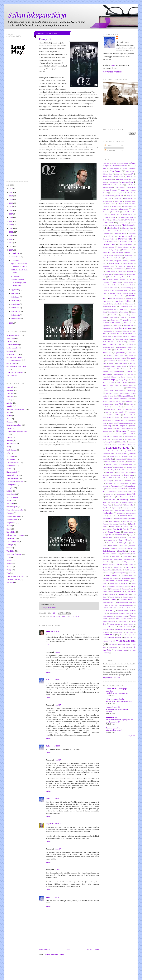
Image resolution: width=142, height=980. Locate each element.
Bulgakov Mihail (109, 217)
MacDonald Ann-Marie (111, 418)
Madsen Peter (107, 420)
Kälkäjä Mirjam (124, 380)
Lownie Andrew (117, 407)
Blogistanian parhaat (14, 425)
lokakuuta (15, 260)
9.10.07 (57, 631)
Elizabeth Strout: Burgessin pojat (117, 693)
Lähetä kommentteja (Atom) (54, 954)
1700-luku (10, 394)
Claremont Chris (128, 228)
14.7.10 (56, 897)
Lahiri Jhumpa (122, 382)
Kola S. (111, 364)
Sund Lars (129, 567)
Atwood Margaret (111, 190)
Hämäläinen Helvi (109, 307)
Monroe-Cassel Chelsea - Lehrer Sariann (124, 445)
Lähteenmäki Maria (115, 415)
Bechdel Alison (107, 201)
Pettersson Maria (120, 494)
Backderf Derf (129, 193)
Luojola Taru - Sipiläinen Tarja (126, 409)
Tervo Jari (125, 583)
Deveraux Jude (125, 239)
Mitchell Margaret (130, 439)
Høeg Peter (123, 309)
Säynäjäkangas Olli (120, 573)
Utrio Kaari (108, 610)
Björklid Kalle (124, 204)
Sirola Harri (122, 551)
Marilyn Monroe (12, 497)
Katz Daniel (122, 342)
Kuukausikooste (12, 478)
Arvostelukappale (13, 335)
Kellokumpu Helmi (109, 347)
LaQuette (111, 382)
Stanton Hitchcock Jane (111, 565)
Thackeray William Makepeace (118, 586)
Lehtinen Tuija (131, 391)
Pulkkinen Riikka (110, 500)
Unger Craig (114, 605)
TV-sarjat (10, 545)
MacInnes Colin (128, 418)
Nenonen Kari (131, 462)
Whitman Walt (107, 641)
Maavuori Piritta (128, 415)
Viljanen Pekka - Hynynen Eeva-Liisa (122, 619)
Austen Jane (125, 190)
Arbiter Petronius (121, 187)
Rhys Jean (113, 516)
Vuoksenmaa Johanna (122, 630)
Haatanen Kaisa (119, 274)
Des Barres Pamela (125, 236)
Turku (9, 557)
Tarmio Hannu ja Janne (129, 578)
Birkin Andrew (111, 204)
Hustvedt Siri (107, 304)
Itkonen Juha (124, 312)
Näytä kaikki (132, 736)
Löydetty (10, 351)
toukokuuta (16, 304)
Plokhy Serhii (109, 497)
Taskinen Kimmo (123, 581)
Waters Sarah (124, 635)
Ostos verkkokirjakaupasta (16, 366)
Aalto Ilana (106, 163)
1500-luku (10, 387)
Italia (8, 453)
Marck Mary (107, 426)
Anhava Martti (119, 185)
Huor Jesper (107, 301)
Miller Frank (107, 439)
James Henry (114, 317)
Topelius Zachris (124, 594)
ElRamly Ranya (118, 252)
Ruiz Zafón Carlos (128, 521)
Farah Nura (108, 261)
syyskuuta (15, 290)
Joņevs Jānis (106, 326)
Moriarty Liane (121, 453)
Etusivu (69, 949)
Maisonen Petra (119, 420)
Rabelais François (128, 502)
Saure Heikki (132, 537)
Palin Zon (50, 631)
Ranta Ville (129, 505)
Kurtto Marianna (127, 377)
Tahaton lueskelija (113, 728)
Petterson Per (109, 494)
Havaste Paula (107, 285)
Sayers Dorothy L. (127, 540)
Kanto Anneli (128, 334)
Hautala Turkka (128, 282)
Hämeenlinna (11, 443)
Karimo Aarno (107, 336)
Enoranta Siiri (129, 255)
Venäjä (9, 570)
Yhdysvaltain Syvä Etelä (15, 576)
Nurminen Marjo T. (111, 470)
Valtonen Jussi (114, 613)
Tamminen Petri (108, 578)
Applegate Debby (108, 187)
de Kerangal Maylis (121, 650)
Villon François (124, 621)
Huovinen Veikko (123, 301)
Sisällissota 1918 (13, 542)
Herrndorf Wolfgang (127, 288)
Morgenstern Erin (108, 454)
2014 (11, 225)
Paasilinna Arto (111, 483)
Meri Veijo (106, 437)
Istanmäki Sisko (113, 312)
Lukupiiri (10, 488)
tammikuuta (16, 319)
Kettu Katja (107, 353)
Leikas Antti (124, 393)
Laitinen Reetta (128, 385)
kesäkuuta (15, 300)
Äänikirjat (10, 582)
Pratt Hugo (120, 497)
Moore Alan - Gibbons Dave (112, 451)
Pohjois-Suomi (12, 519)
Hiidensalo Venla (122, 290)
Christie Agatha (129, 225)
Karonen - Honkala (130, 336)
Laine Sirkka (114, 385)
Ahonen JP (129, 174)
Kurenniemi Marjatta (110, 377)
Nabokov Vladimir (111, 462)
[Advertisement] (76, 973)
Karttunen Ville (110, 339)
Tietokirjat (10, 551)
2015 (11, 221)
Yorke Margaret (114, 647)
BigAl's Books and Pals (115, 699)
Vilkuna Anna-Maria (109, 621)
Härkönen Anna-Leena (110, 309)
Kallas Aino (126, 331)
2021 (11, 207)
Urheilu (9, 564)
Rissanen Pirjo (108, 519)
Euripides (119, 258)
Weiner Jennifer (115, 638)
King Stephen (129, 355)
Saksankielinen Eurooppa (16, 535)
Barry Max (130, 196)
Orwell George (107, 481)
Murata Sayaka (108, 459)
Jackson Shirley (114, 315)
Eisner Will (107, 252)
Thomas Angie (115, 589)
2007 (11, 250)
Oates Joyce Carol (122, 473)
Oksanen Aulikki (116, 475)
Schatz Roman (112, 543)
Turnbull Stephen (128, 597)
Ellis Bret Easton (108, 255)
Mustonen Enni (120, 459)
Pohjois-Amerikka (13, 516)
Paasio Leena (124, 483)
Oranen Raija (130, 478)
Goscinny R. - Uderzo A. (125, 266)
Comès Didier (107, 234)
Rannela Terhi (118, 505)
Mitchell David (118, 439)
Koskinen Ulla (107, 372)
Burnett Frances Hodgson (126, 217)
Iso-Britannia (11, 450)
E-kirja (9, 428)
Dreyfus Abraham (108, 247)
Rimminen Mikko (126, 516)
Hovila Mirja (130, 299)
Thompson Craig (127, 589)
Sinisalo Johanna (109, 551)
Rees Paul (120, 513)
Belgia (9, 419)
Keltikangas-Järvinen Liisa (125, 347)
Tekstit (108, 146)
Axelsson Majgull (116, 193)
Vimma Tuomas (115, 624)
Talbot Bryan (111, 575)
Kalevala (118, 331)
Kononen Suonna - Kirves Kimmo (116, 366)
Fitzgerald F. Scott (121, 261)
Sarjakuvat (10, 538)
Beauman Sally (129, 198)
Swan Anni (108, 573)
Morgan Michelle (128, 451)
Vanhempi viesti (93, 949)
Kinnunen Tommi (120, 358)
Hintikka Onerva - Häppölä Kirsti (122, 293)
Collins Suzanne (128, 231)
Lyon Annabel (119, 412)
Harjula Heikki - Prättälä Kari (119, 280)
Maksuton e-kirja (13, 354)
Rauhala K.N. (107, 510)
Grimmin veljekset (119, 269)
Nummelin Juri (107, 467)
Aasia (9, 400)
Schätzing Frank (124, 543)
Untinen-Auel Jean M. (111, 608)
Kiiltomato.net (111, 717)
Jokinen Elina (128, 323)
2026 (11, 189)
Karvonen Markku (123, 339)
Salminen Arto (121, 535)
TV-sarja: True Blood (48, 607)
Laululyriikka (11, 485)
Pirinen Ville (131, 494)
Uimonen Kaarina (123, 602)
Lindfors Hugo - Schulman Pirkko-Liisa (115, 399)
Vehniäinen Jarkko (121, 616)
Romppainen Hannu (121, 519)
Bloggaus (10, 422)
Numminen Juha (131, 467)
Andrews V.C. (107, 185)
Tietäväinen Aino (119, 592)
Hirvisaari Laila (107, 296)
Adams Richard (114, 169)
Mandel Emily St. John (126, 423)
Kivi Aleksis (131, 358)
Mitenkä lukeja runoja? (114, 730)
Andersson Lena (127, 182)
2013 (11, 228)
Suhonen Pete (118, 567)
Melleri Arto (121, 431)
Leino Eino (113, 396)
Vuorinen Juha (117, 632)
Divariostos (11, 338)
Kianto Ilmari (132, 353)
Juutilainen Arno (128, 326)
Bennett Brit (118, 201)
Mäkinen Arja (131, 459)
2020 (11, 210)
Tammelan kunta (127, 575)
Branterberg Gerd (128, 207)
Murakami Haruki (127, 456)
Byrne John (106, 220)
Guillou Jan (121, 271)
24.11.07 (58, 849)
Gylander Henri (107, 274)
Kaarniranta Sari (108, 331)
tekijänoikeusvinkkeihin (112, 677)
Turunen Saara (127, 600)
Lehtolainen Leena (111, 393)
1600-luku (10, 390)
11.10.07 (58, 824)
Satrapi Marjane (120, 537)
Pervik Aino (132, 492)
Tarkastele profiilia (112, 72)
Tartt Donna (110, 581)
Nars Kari (122, 462)
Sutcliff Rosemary (130, 570)
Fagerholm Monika (130, 258)
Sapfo (131, 535)
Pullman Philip (123, 500)
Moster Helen (114, 456)
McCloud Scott (108, 431)
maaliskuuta (16, 311)
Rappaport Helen (128, 508)
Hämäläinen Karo (127, 307)
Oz (51, 616)
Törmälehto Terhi (109, 602)
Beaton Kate (118, 198)
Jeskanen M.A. (114, 320)
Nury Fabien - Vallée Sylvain (127, 470)
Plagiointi (10, 513)
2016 (11, 217)
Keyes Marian (120, 353)
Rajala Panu (107, 505)
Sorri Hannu (117, 562)
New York (10, 504)
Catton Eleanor (115, 225)
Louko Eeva (106, 407)
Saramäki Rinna (108, 537)
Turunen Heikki (109, 600)
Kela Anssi (129, 345)
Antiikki (9, 406)
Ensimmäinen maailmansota (17, 431)
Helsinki (10, 440)
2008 (11, 246)
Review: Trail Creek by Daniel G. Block (120, 701)
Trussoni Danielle (115, 597)
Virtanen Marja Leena (109, 627)
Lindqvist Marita (128, 401)
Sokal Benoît (128, 556)
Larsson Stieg (131, 388)
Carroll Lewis (123, 223)
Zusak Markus (126, 647)
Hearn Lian (117, 285)
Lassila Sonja (109, 391)
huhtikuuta (16, 308)
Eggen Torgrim (115, 250)
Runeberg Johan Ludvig (110, 524)
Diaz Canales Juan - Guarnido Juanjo (118, 242)
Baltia (9, 412)
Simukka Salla (129, 548)
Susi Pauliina (118, 570)
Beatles (9, 416)
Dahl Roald (132, 234)
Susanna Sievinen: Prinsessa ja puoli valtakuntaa (18, 282)
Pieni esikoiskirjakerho (15, 372)
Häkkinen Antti (129, 304)
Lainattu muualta (13, 345)
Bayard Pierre (107, 198)
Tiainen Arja (107, 592)
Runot (9, 529)
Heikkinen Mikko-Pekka (110, 288)
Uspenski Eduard (128, 608)
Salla (48, 680)
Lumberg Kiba (110, 409)
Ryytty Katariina (115, 527)
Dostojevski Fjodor (126, 244)
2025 (11, 192)
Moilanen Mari (122, 442)
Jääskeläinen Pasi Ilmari (124, 328)
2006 (11, 323)
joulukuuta (16, 253)
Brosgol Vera (115, 215)
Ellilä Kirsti (129, 252)
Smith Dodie (126, 554)
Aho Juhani (115, 171)
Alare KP (130, 177)
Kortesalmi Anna (128, 369)
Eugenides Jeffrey (108, 258)
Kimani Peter (119, 355)
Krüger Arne (129, 372)
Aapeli (114, 163)
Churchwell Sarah (113, 228)
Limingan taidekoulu (126, 396)
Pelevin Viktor (122, 489)
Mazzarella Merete (128, 428)
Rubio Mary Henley (115, 521)
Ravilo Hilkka (108, 513)
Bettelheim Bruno (130, 201)
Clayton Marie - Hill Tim (111, 231)
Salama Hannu (129, 532)
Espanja (9, 437)
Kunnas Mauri (118, 374)
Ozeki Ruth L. (119, 481)
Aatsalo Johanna (123, 163)
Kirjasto (9, 342)
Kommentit (110, 150)
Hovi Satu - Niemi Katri (116, 299)
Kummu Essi (107, 374)
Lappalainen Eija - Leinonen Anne (113, 388)
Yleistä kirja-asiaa (13, 579)
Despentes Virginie (109, 239)
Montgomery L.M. (117, 448)
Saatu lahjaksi (12, 375)
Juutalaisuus (11, 459)
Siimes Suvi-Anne (116, 548)
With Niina (112, 645)
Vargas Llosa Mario (127, 613)
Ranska (9, 526)
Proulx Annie (132, 497)
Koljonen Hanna (121, 364)
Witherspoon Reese (123, 645)
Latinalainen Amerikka (15, 481)
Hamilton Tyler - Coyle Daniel (117, 277)
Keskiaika (10, 469)
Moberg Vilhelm (110, 442)
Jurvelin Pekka (117, 326)
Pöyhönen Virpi (114, 502)
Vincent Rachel (128, 624)
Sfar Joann (112, 546)
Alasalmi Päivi (108, 179)
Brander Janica (116, 207)
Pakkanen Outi (116, 486)
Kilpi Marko (109, 355)
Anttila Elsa (130, 185)
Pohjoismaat (11, 522)
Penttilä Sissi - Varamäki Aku (117, 492)
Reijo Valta (50, 824)
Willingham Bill (126, 640)
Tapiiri (117, 578)
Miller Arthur (129, 437)
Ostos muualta (12, 363)
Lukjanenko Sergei (130, 407)
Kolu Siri (133, 364)
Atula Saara (132, 187)
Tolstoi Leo (112, 594)
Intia (8, 447)
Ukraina (9, 560)
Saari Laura (106, 529)
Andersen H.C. (114, 182)
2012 (11, 232)
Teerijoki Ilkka (114, 584)
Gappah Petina (114, 263)
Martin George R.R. (121, 426)
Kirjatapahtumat (12, 475)
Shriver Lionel (123, 546)
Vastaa (48, 645)
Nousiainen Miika (127, 464)
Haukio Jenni (117, 282)
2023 (11, 199)
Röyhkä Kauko (128, 527)
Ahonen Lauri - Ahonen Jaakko (113, 177)
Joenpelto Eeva (128, 320)
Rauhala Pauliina (119, 510)
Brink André (124, 209)
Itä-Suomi (10, 456)
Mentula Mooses (115, 434)
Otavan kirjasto (12, 507)
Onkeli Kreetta (119, 478)
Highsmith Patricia (109, 290)
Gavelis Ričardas (128, 263)
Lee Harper (120, 391)
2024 (11, 196)
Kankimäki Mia (115, 334)
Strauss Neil (107, 567)
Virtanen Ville (107, 630)
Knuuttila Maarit (110, 361)
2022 (11, 203)
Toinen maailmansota (14, 554)
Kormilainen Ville (115, 369)
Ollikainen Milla (108, 478)
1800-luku (10, 397)
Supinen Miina (107, 570)
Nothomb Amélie (111, 464)
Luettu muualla (12, 348)
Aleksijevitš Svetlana (123, 179)
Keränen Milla (107, 350)
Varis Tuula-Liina (108, 616)
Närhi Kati (109, 473)
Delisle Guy (110, 236)
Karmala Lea (118, 336)
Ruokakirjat (11, 532)
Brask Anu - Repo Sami (110, 209)
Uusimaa (10, 567)
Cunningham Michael (120, 234)
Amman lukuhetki (113, 707)
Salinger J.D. (107, 535)
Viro (8, 573)
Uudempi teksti (45, 949)
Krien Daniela (119, 372)
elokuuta (15, 293)
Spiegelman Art (128, 562)
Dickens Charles (109, 244)
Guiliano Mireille (110, 271)
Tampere (10, 548)
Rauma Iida (130, 510)
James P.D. (124, 317)
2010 (11, 239)
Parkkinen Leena (110, 489)
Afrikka (9, 403)
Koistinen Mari (122, 361)
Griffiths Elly (107, 269)
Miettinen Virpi (117, 437)
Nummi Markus (119, 467)
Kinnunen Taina (108, 358)
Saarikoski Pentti (120, 529)
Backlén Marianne (108, 196)
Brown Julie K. (128, 215)
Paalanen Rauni (131, 481)
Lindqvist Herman (115, 401)
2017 (11, 214)
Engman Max (119, 255)
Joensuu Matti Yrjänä (111, 323)
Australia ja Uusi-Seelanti (16, 409)
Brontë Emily (115, 212)
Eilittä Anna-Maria (128, 250)
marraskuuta (16, 257)
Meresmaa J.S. (129, 434)
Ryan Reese (123, 524)
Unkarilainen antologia (127, 605)
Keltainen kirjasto (13, 463)
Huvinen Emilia (118, 304)
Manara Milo (113, 423)
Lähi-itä (9, 491)
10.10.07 (57, 680)
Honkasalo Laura (120, 296)
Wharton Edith (129, 638)
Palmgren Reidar (130, 486)
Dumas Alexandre (124, 247)
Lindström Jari (107, 404)
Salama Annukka (114, 532)
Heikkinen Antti (128, 285)
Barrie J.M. (120, 196)
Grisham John (131, 269)
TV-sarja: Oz (16, 276)
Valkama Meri (123, 611)
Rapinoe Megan (116, 508)
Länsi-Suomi (11, 494)
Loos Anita (130, 404)
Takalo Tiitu (132, 573)
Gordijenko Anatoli (109, 266)
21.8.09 (57, 870)
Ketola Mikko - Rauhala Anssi (124, 350)
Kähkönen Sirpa (109, 380)
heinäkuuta (16, 297)
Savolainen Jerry (110, 540)
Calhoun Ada (117, 220)
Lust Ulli (108, 412)
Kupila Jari (130, 374)
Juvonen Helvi (107, 328)
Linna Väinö (119, 404)
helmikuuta (16, 315)
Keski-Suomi (11, 466)
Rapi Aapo (106, 508)
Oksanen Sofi (128, 475)
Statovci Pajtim (128, 565)
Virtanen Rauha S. (126, 627)
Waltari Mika (109, 635)
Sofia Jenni (116, 556)
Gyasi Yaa (130, 271)
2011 (11, 236)
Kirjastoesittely (12, 472)
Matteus (117, 428)
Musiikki (10, 500)
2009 (11, 243)
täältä (113, 65)
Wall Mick (129, 632)
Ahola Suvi (119, 174)
